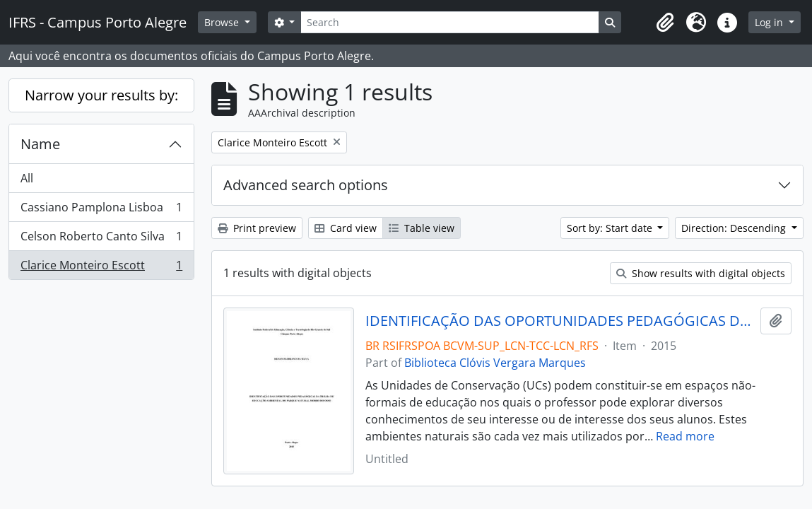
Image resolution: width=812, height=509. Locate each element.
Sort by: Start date (611, 228)
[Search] (449, 22)
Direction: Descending (735, 228)
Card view (346, 228)
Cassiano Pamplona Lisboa (101, 210)
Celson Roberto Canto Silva (101, 239)
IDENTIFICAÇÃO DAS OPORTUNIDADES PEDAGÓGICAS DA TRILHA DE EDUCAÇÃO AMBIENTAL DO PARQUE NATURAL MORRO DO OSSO (560, 321)
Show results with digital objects (701, 273)
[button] (665, 23)
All (27, 178)
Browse (223, 22)
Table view (422, 228)
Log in (770, 22)
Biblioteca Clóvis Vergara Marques (495, 363)
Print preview (257, 228)
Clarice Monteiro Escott (101, 268)
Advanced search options (306, 185)
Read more (685, 436)
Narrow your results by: (101, 95)
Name (40, 144)
